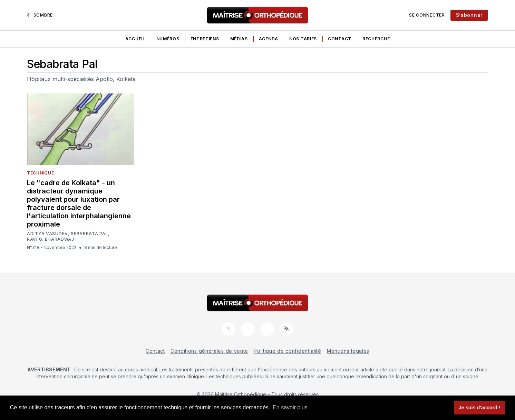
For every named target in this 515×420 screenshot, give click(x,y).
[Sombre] (40, 15)
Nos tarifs (303, 39)
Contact (340, 39)
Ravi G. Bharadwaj (51, 239)
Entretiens (205, 39)
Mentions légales (348, 351)
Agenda (269, 39)
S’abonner (469, 15)
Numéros (168, 39)
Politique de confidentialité (288, 351)
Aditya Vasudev (47, 234)
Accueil (135, 39)
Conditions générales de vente (209, 351)
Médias (239, 39)
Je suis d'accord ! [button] (480, 408)
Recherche (376, 39)
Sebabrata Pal (89, 234)
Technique (40, 173)
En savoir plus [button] (290, 407)
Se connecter (427, 15)
